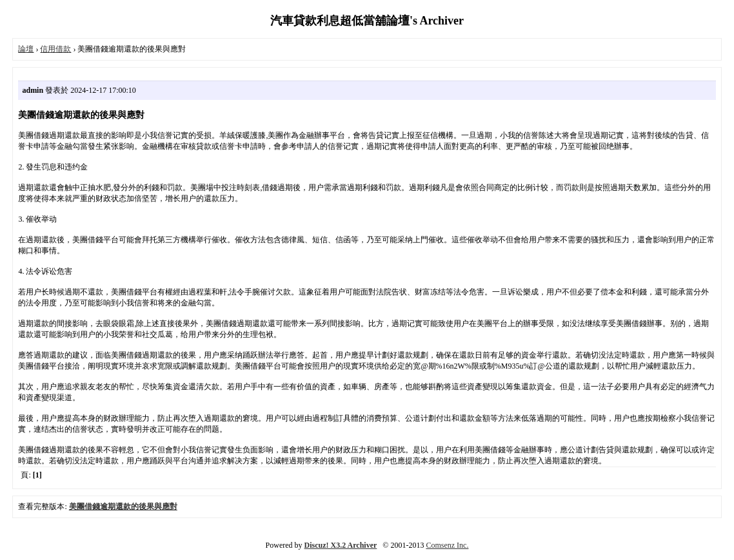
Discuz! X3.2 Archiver (341, 545)
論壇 (26, 49)
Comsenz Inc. (447, 545)
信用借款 (55, 49)
